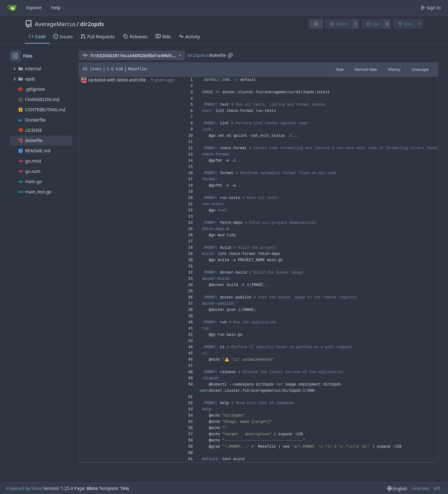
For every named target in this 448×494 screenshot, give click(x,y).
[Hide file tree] (15, 56)
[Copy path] (230, 55)
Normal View (366, 69)
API (437, 488)
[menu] (397, 489)
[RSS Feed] (316, 24)
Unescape (420, 69)
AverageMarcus (55, 24)
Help (56, 8)
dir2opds (92, 24)
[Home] (12, 8)
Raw (340, 69)
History (394, 69)
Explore (34, 8)
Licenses (421, 488)
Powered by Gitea (24, 488)
